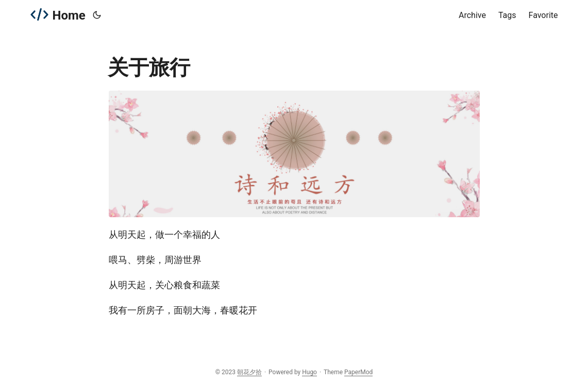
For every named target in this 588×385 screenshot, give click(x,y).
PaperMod (358, 372)
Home (58, 15)
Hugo (309, 372)
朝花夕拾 (249, 372)
